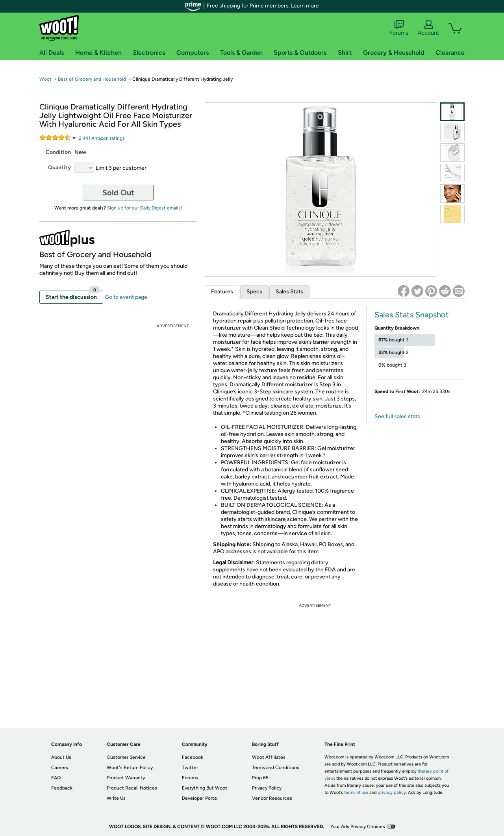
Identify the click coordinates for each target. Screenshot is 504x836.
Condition (58, 152)
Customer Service (126, 757)
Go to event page (126, 297)
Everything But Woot (205, 788)
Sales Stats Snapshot (412, 315)
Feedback (62, 788)
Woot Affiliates (269, 757)
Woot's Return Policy (130, 767)
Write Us (116, 798)
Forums (399, 28)
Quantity (59, 168)
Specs (254, 292)
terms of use (356, 792)
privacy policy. (392, 792)
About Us (61, 757)
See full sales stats (397, 416)
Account (428, 28)
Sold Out (118, 193)
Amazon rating (102, 138)
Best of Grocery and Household (92, 79)
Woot (45, 79)
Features (222, 292)
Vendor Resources (272, 798)
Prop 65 (260, 778)
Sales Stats (289, 292)
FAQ (56, 778)
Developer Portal (200, 798)
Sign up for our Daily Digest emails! (145, 208)
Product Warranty (126, 778)
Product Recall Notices (132, 788)
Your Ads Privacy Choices (358, 827)
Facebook (193, 757)
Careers (60, 767)
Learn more (305, 6)
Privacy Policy (267, 788)
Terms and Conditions (276, 767)
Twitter (190, 767)
